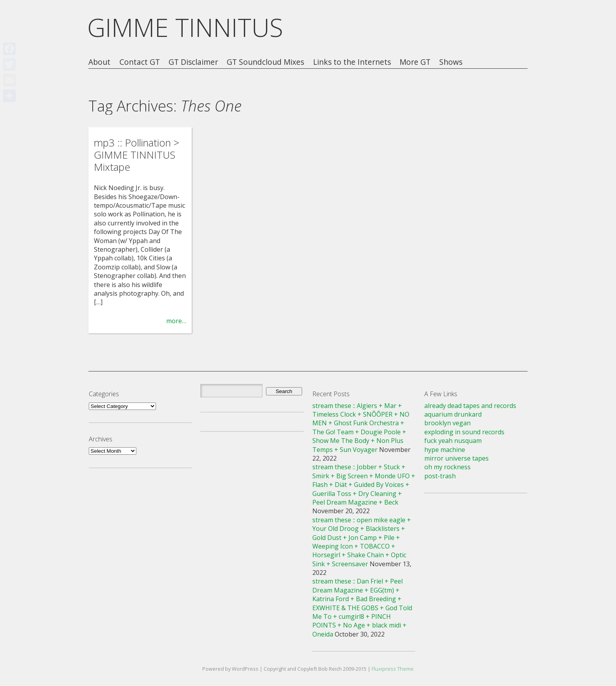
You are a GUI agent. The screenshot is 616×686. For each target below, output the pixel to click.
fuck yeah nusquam (453, 441)
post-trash (440, 476)
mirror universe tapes (456, 458)
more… (176, 321)
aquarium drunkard (453, 414)
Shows (451, 62)
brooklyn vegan (447, 423)
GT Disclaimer (193, 62)
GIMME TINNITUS (185, 27)
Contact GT (140, 62)
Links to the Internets (352, 62)
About (99, 62)
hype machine (445, 450)
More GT (415, 62)
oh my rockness (447, 467)
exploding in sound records (464, 432)
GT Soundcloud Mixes (265, 62)
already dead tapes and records (470, 406)
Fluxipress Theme (393, 669)
